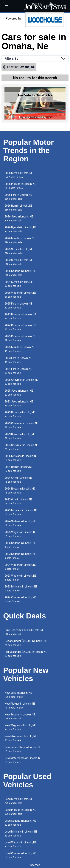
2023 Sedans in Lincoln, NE (20, 556)
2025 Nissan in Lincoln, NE (20, 414)
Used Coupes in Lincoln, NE (20, 855)
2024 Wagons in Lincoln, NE (21, 567)
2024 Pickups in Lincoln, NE (20, 327)
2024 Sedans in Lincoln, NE (20, 523)
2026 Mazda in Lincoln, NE (20, 240)
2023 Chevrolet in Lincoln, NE (21, 425)
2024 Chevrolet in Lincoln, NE (21, 447)
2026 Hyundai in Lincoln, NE (21, 229)
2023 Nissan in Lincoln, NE (20, 436)
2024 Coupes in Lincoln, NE (20, 599)
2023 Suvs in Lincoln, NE (19, 262)
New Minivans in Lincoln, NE (21, 738)
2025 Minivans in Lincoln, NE (21, 512)
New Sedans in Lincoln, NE (20, 716)
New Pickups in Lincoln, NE (20, 706)
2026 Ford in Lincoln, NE (18, 197)
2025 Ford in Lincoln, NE (18, 306)
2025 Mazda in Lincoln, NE (20, 349)
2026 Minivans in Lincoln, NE (21, 458)
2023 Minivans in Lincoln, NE (21, 589)
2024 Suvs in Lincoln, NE (19, 284)
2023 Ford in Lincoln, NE (18, 360)
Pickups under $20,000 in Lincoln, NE (26, 654)
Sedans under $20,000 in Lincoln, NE (26, 643)
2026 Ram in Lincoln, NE (19, 208)
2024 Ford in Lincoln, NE (18, 371)
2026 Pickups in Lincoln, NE (20, 186)
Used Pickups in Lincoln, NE (20, 812)
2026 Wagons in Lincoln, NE (21, 295)
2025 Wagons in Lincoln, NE (21, 534)
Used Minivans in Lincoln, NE (21, 834)
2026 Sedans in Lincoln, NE (20, 273)
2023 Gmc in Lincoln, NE (18, 501)
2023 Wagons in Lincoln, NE (21, 578)
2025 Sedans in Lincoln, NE (20, 545)
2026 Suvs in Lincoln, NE (19, 175)
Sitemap (35, 865)
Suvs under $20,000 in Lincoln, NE (24, 632)
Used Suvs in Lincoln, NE (19, 801)
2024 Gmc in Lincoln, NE (18, 480)
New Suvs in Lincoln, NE (18, 695)
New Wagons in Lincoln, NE (20, 727)
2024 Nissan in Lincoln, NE (20, 491)
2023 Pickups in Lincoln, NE (20, 316)
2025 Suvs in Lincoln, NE (19, 251)
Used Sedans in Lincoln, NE (20, 823)
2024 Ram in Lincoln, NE (19, 469)
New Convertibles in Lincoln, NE (23, 749)
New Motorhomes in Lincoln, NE (23, 760)
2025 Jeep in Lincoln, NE (19, 393)
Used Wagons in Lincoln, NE (21, 844)
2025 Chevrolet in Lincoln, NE (21, 382)
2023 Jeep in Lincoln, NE (19, 404)
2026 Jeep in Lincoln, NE (19, 219)
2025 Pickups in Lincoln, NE (20, 338)
